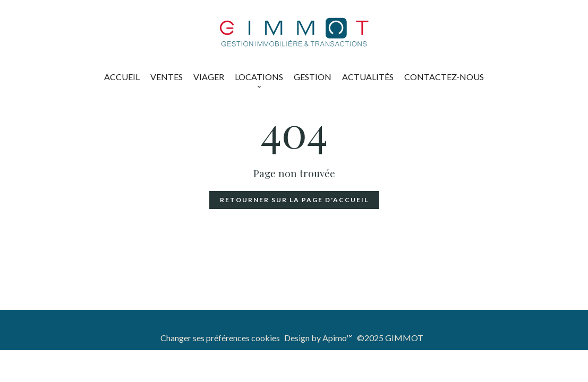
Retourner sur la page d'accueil (294, 200)
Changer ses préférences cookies (220, 338)
